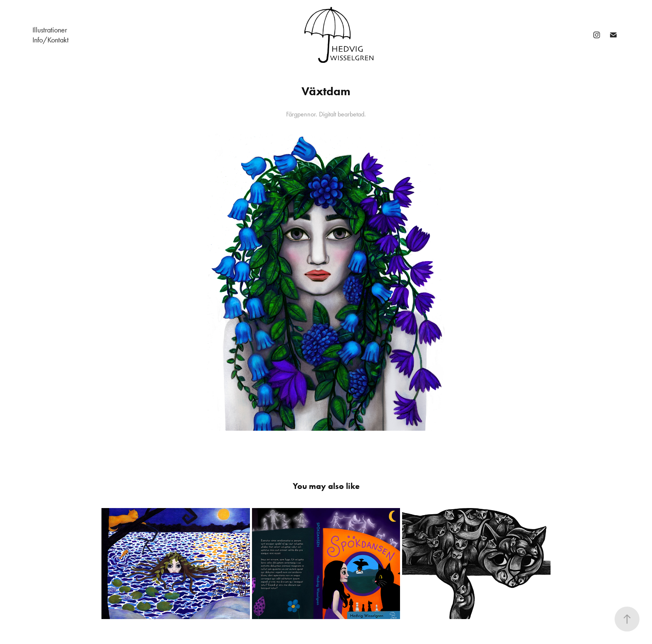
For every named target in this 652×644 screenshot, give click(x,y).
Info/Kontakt (51, 40)
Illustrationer (50, 30)
